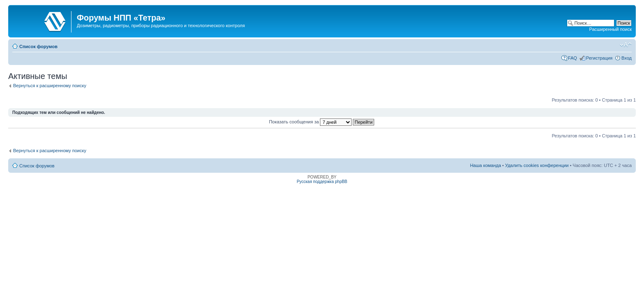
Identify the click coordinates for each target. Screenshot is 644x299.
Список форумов (38, 46)
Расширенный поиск (610, 29)
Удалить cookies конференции (537, 165)
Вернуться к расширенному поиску (50, 86)
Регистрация (599, 58)
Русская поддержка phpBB (322, 182)
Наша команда (485, 165)
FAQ (573, 58)
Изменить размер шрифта (626, 45)
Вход (627, 58)
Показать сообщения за (322, 122)
